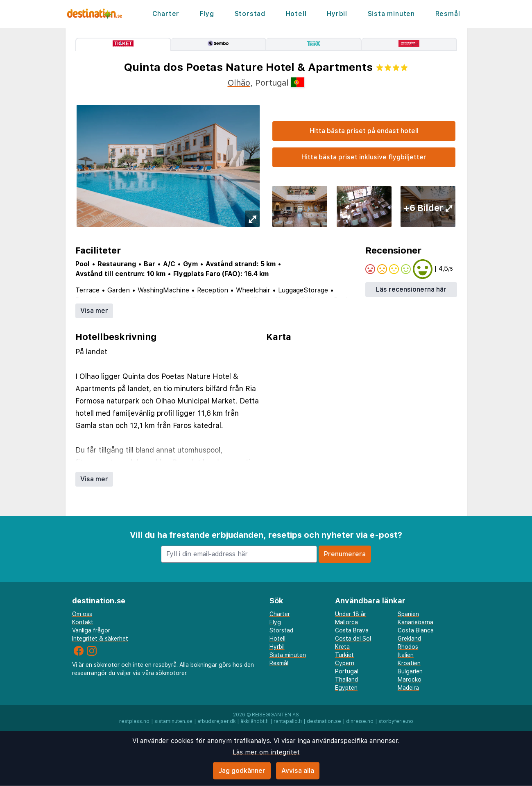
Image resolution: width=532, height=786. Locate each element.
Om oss (82, 614)
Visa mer (94, 311)
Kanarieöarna (415, 622)
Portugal (347, 671)
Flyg (207, 14)
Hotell (296, 14)
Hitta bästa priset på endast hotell (364, 131)
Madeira (408, 688)
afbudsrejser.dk (216, 721)
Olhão (239, 83)
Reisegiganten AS (275, 715)
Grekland (409, 639)
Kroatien (409, 663)
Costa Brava (352, 630)
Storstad (250, 14)
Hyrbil (337, 14)
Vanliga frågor (91, 630)
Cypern (345, 663)
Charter (166, 14)
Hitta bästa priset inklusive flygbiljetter (364, 157)
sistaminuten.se (173, 721)
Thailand (346, 680)
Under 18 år (351, 614)
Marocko (410, 680)
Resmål (448, 14)
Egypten (346, 688)
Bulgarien (410, 671)
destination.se (324, 721)
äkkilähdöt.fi (255, 721)
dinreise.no (360, 721)
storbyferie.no (396, 721)
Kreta (342, 647)
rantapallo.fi (288, 721)
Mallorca (346, 622)
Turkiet (344, 655)
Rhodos (408, 647)
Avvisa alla (298, 771)
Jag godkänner (242, 771)
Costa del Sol (353, 639)
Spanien (408, 614)
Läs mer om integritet (266, 752)
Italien (406, 655)
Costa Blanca (416, 630)
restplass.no (134, 721)
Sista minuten (391, 14)
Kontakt (83, 622)
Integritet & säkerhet (100, 639)
